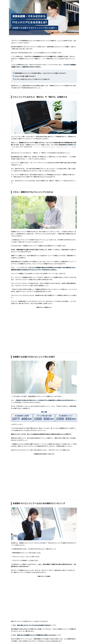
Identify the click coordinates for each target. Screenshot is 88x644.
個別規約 (47, 629)
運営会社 (27, 629)
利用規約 (42, 629)
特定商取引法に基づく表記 (57, 629)
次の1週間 (65, 611)
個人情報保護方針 (35, 629)
